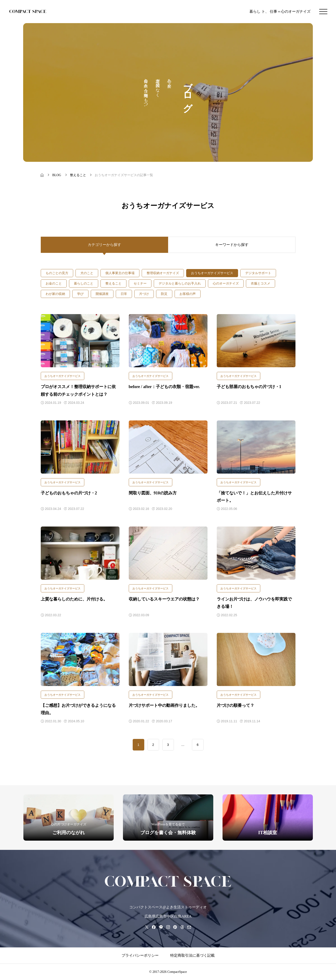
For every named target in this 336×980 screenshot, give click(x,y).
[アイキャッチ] (80, 341)
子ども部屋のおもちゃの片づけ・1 (249, 387)
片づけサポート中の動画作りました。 (164, 705)
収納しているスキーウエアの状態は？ (164, 599)
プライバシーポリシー (140, 955)
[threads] (182, 927)
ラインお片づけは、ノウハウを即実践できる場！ (254, 603)
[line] (161, 927)
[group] (69, 818)
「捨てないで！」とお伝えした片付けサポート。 (254, 497)
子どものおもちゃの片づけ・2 (69, 493)
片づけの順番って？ (236, 705)
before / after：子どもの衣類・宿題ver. (164, 387)
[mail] (189, 927)
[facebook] (154, 927)
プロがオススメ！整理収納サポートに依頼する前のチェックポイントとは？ (78, 390)
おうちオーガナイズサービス (63, 376)
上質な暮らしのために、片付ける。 (74, 599)
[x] (147, 927)
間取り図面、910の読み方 (153, 493)
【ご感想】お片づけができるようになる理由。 (78, 709)
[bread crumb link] (42, 175)
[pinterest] (175, 927)
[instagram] (168, 927)
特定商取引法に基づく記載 (192, 955)
